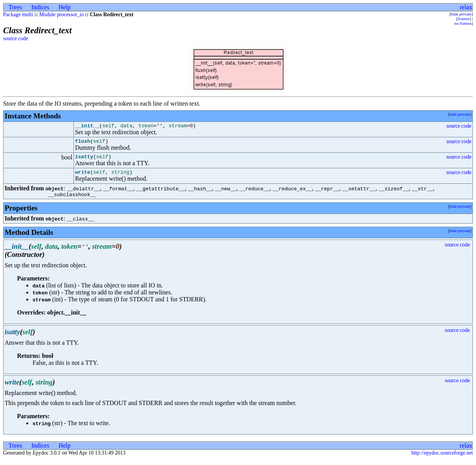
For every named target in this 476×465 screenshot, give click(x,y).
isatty (84, 160)
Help (64, 7)
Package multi (18, 15)
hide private (461, 14)
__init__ (87, 127)
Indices (40, 7)
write (83, 176)
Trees (15, 7)
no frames (463, 23)
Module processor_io (61, 15)
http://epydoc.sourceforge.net (442, 459)
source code (16, 38)
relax (466, 7)
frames (464, 19)
